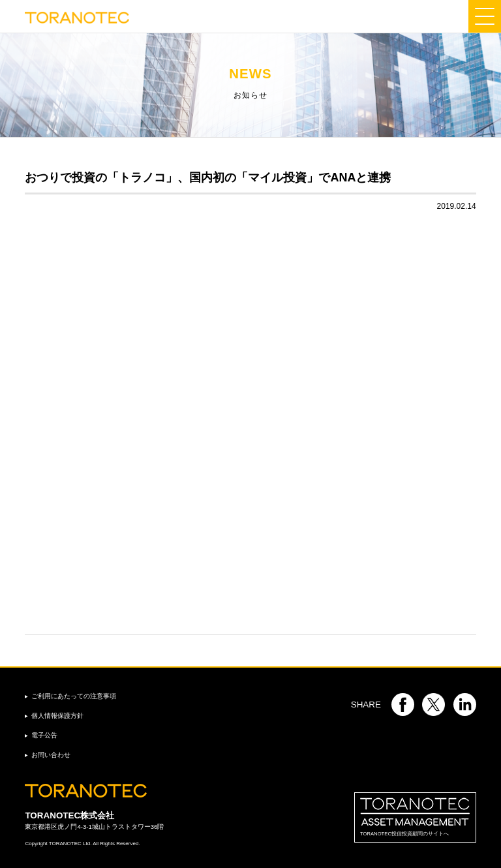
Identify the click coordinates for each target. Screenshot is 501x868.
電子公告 (44, 735)
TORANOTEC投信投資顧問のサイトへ (415, 817)
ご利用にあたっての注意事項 (74, 696)
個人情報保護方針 (57, 716)
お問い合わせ (51, 755)
